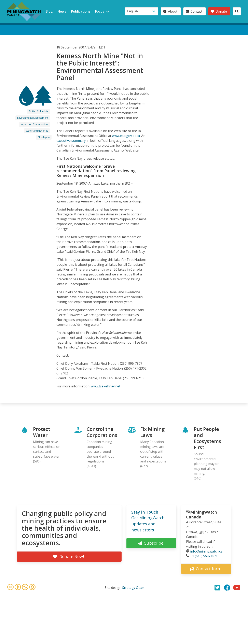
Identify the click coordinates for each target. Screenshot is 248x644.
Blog (49, 11)
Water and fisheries (37, 131)
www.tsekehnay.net (106, 386)
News (62, 11)
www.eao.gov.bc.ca (126, 136)
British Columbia (39, 111)
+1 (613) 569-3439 (204, 556)
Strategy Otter (133, 588)
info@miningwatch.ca (206, 551)
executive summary (71, 141)
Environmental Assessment (33, 118)
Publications (81, 11)
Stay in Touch (145, 512)
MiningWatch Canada (202, 514)
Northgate (44, 137)
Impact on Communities (34, 124)
